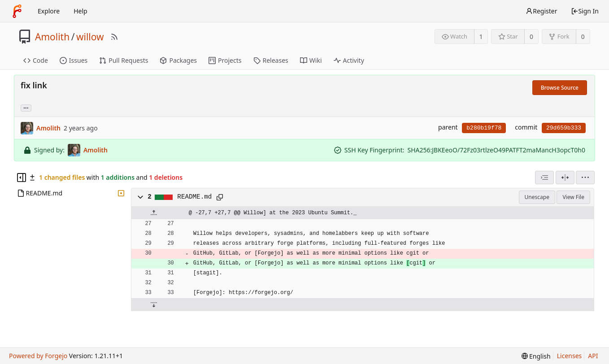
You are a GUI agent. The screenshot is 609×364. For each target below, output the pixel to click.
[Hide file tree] (22, 178)
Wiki (311, 60)
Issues (74, 60)
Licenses (570, 356)
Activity (349, 60)
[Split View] (565, 178)
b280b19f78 (484, 128)
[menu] (585, 178)
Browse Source (560, 88)
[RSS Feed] (114, 37)
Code (36, 60)
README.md (194, 197)
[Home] (17, 11)
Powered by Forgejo (38, 356)
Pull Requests (124, 60)
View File (573, 197)
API (593, 356)
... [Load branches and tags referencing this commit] (26, 107)
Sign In (585, 11)
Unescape (537, 197)
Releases (271, 60)
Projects (225, 60)
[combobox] (544, 178)
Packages (178, 60)
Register (541, 11)
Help (80, 11)
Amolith (52, 37)
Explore (49, 11)
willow (90, 37)
